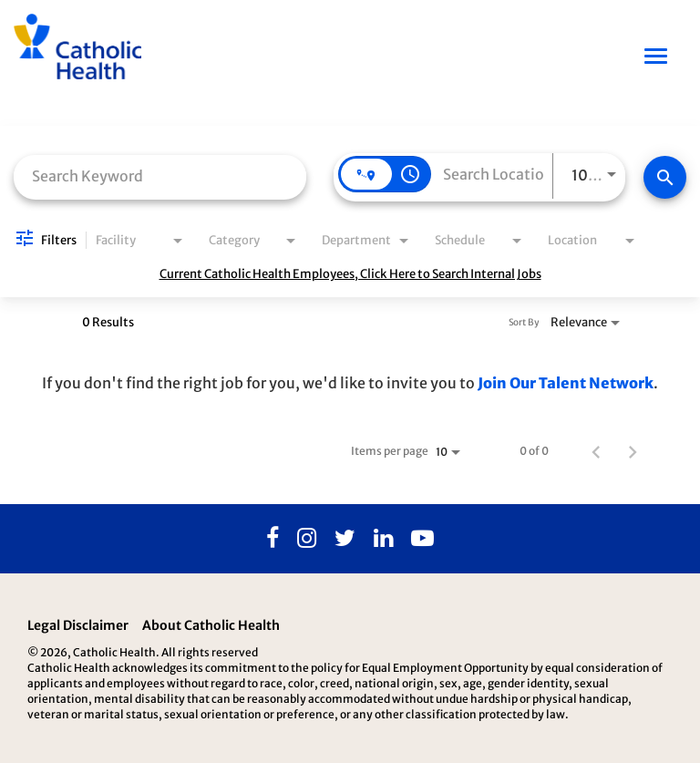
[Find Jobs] (665, 177)
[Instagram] (307, 539)
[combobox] (160, 175)
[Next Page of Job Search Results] (633, 451)
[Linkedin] (383, 539)
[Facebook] (273, 539)
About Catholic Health (211, 625)
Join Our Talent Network (566, 383)
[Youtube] (422, 539)
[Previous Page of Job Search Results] (596, 451)
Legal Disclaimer (78, 625)
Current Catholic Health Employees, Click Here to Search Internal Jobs (350, 274)
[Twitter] (345, 539)
